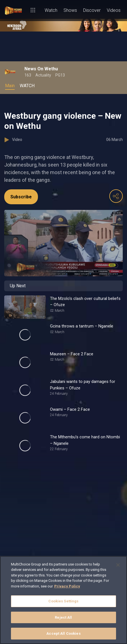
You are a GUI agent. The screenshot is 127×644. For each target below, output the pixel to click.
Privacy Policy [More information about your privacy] (67, 586)
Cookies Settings (63, 601)
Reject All (63, 617)
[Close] (118, 565)
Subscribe (21, 197)
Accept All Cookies (63, 633)
